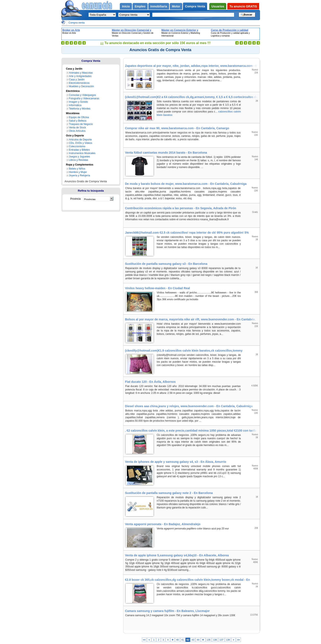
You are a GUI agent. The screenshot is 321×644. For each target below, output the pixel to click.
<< (144, 640)
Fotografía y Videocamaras (84, 98)
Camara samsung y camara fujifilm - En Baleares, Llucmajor (167, 611)
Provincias (90, 199)
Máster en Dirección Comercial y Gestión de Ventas (132, 30)
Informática (75, 105)
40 (177, 640)
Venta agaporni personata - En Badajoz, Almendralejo (163, 524)
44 (198, 640)
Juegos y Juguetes (80, 157)
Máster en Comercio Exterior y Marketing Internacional (180, 30)
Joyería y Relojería (80, 175)
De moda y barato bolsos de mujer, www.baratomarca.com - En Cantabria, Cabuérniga (186, 184)
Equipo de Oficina (79, 117)
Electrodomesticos (79, 83)
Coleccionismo (77, 146)
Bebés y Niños (77, 169)
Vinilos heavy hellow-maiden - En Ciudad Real (158, 288)
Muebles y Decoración (82, 86)
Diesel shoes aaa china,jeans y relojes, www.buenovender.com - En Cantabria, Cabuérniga (189, 406)
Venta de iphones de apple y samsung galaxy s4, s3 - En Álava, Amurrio (176, 462)
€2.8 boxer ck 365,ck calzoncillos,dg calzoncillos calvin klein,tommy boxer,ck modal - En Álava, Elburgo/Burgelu (192, 580)
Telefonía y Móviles (80, 109)
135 (209, 640)
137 (221, 640)
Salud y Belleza (78, 121)
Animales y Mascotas (81, 73)
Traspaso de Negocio (81, 124)
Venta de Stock (78, 128)
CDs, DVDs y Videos (81, 143)
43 (193, 640)
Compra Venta (91, 61)
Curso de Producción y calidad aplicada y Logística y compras (230, 30)
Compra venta (77, 23)
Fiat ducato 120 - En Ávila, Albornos (150, 382)
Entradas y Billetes (79, 150)
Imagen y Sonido (78, 102)
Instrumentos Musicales (82, 153)
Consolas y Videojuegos (83, 95)
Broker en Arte (71, 30)
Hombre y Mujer (78, 172)
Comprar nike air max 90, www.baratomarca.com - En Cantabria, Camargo (177, 128)
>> (238, 640)
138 (228, 640)
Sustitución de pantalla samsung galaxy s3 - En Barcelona (166, 264)
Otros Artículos (77, 131)
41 (183, 640)
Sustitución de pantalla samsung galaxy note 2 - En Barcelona (169, 493)
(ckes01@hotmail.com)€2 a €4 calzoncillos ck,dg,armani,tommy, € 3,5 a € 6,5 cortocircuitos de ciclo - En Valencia (192, 97)
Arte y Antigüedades (80, 76)
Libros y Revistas (79, 160)
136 (215, 640)
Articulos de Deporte (81, 140)
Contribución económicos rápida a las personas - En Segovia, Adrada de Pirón (181, 208)
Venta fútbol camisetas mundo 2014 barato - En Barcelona (166, 153)
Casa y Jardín (77, 80)
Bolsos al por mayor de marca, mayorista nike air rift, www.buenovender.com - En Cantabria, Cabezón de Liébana (192, 319)
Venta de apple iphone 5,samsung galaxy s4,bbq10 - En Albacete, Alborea (177, 555)
